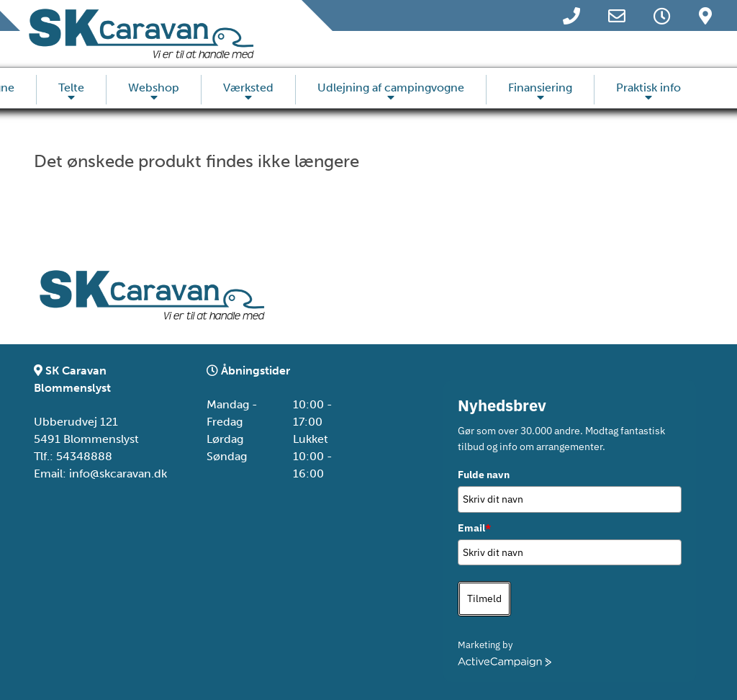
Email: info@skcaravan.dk (100, 474)
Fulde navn (484, 475)
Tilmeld (484, 598)
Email (474, 528)
